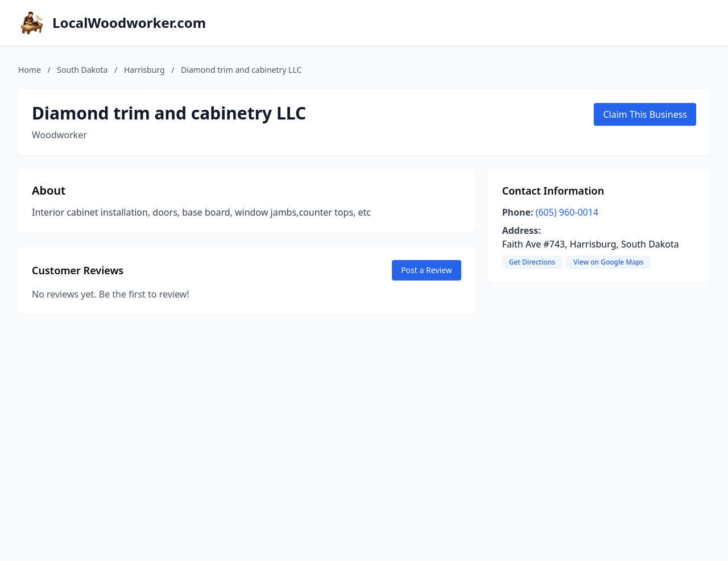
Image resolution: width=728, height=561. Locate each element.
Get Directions (532, 262)
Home (30, 70)
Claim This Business (645, 114)
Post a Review (427, 270)
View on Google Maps (608, 262)
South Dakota (82, 70)
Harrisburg (144, 70)
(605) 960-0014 (567, 212)
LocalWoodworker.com (129, 23)
